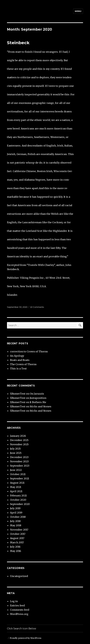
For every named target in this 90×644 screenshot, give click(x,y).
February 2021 (18, 496)
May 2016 (16, 551)
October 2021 (18, 474)
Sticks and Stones (41, 406)
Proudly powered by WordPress (25, 638)
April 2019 (16, 513)
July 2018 (15, 521)
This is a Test (18, 369)
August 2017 (17, 538)
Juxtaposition (38, 398)
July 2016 (15, 547)
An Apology (17, 356)
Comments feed (20, 610)
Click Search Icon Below (22, 629)
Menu (78, 11)
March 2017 (17, 542)
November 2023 (19, 461)
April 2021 (16, 491)
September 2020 (20, 504)
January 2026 (18, 436)
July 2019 (15, 508)
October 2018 (18, 517)
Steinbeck (18, 43)
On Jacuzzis (37, 394)
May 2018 (16, 525)
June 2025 (16, 453)
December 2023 (19, 457)
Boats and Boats (20, 360)
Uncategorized (19, 576)
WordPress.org (19, 614)
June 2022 (16, 470)
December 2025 (19, 440)
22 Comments (37, 307)
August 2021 (17, 483)
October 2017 (18, 534)
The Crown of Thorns (23, 364)
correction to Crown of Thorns (29, 351)
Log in (14, 601)
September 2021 (20, 478)
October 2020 (18, 500)
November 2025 (19, 444)
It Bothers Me (38, 402)
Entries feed (17, 605)
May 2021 (16, 487)
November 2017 (19, 530)
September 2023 (20, 466)
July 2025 (15, 449)
